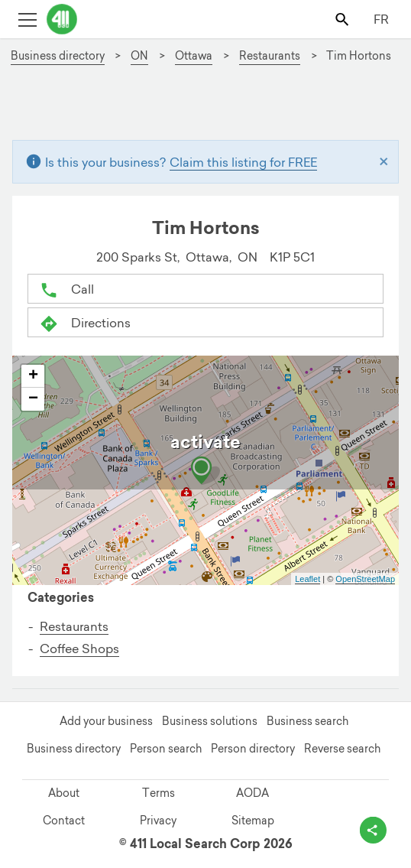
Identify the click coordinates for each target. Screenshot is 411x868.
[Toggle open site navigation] (27, 19)
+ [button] (33, 376)
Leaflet (307, 579)
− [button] (33, 399)
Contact (64, 821)
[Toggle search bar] (343, 19)
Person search (166, 749)
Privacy (158, 821)
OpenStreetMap (365, 579)
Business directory (74, 749)
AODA (252, 793)
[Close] (384, 162)
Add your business (106, 721)
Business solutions (210, 721)
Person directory (253, 749)
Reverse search (342, 749)
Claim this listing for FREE (243, 162)
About (64, 793)
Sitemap (253, 821)
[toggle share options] (373, 830)
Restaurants (74, 626)
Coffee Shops (79, 649)
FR (381, 19)
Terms (159, 793)
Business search (307, 721)
